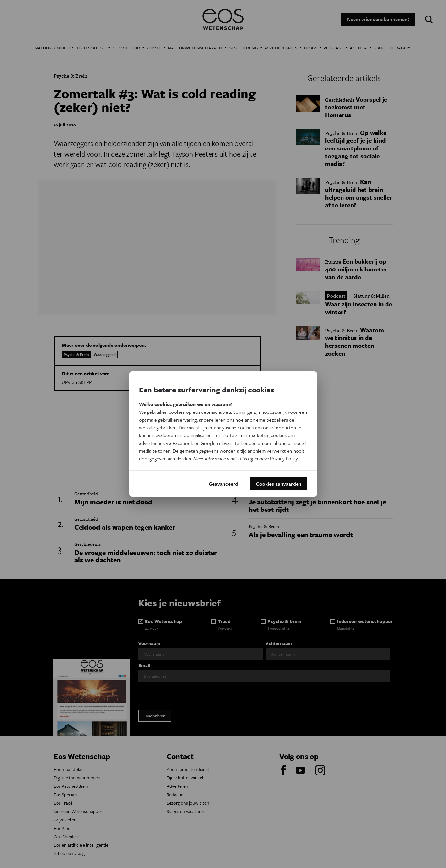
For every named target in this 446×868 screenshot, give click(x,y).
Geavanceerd (223, 484)
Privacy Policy (284, 458)
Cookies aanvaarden (279, 484)
